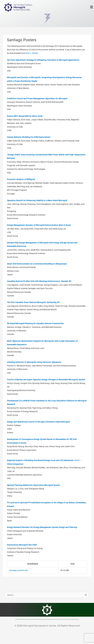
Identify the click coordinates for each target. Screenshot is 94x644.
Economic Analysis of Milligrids (21, 179)
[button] (92, 7)
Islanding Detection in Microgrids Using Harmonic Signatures (34, 362)
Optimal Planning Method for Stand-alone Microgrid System (33, 485)
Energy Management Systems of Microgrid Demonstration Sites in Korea (39, 225)
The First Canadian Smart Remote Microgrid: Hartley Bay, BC (33, 302)
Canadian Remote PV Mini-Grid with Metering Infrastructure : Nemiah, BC (39, 281)
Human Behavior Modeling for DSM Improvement (29, 137)
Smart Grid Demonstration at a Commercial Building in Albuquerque (37, 264)
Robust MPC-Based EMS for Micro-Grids (25, 116)
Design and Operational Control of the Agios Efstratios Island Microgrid (38, 422)
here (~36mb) (32, 53)
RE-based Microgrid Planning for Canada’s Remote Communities (35, 323)
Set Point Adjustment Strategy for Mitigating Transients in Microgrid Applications (43, 60)
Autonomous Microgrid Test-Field (22, 545)
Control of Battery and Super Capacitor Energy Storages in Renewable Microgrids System (46, 380)
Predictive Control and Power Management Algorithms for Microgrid (37, 98)
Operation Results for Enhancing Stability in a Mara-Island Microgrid (37, 200)
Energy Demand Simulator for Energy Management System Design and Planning (42, 527)
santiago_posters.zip (18, 570)
